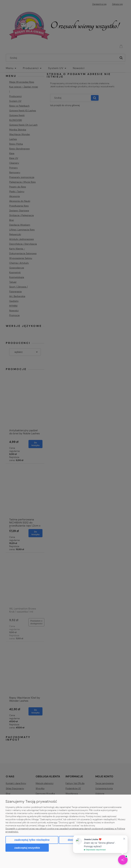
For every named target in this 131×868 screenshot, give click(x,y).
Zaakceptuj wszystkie (27, 848)
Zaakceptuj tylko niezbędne (32, 840)
